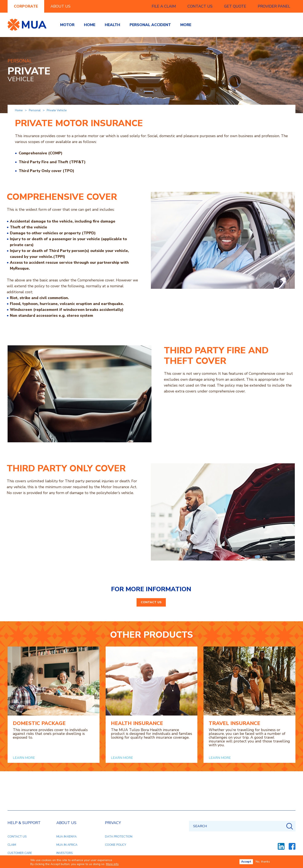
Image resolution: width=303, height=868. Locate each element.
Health (112, 25)
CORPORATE (26, 6)
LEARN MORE (24, 758)
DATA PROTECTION (119, 837)
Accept (246, 862)
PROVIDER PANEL (274, 6)
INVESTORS (65, 853)
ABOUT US (60, 6)
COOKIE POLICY (116, 845)
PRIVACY (113, 823)
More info (112, 864)
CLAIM (12, 845)
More (186, 25)
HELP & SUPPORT (24, 823)
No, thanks (263, 862)
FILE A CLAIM (164, 6)
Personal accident (150, 25)
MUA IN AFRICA (67, 845)
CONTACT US (200, 6)
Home (90, 25)
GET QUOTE (235, 6)
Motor (67, 25)
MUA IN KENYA (66, 837)
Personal (35, 110)
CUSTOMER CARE (20, 853)
